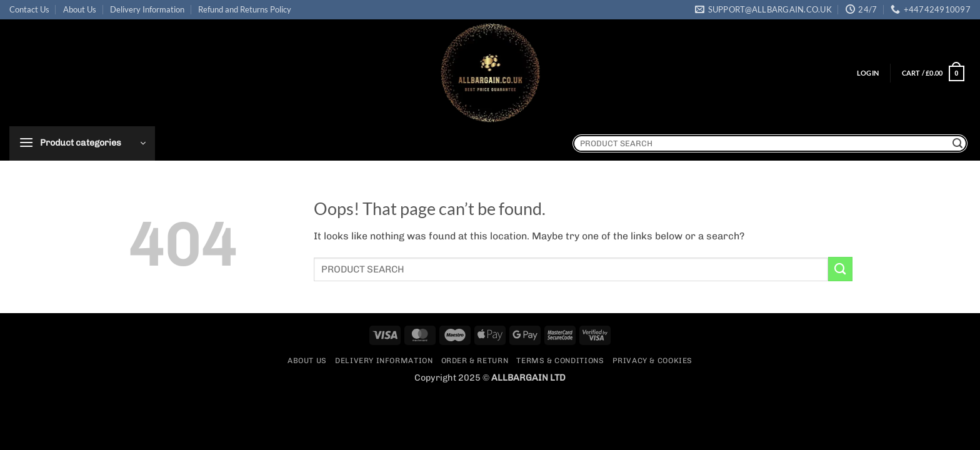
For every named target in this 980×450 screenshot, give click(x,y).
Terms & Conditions (560, 361)
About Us (80, 9)
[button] (868, 73)
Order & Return (475, 361)
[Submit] (957, 143)
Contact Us (29, 9)
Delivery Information (147, 9)
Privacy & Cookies (652, 361)
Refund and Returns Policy (245, 9)
